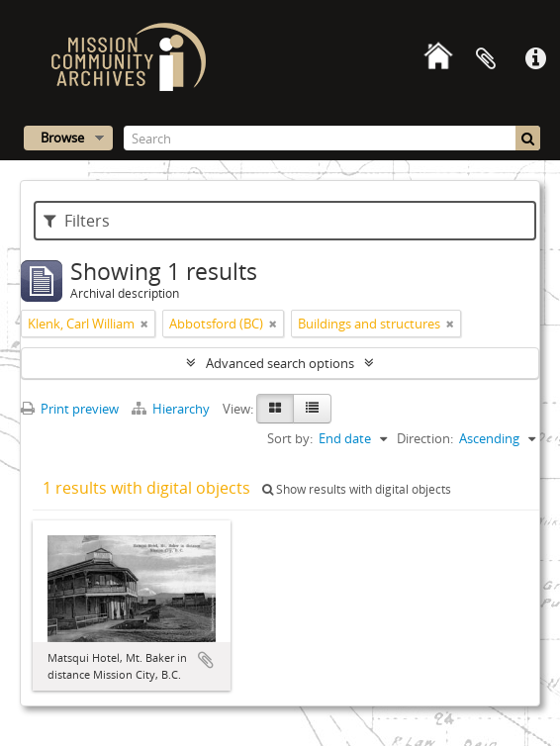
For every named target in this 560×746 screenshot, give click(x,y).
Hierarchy (172, 409)
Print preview (70, 409)
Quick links (535, 59)
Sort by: (290, 438)
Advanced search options (280, 363)
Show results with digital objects (357, 489)
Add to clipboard (206, 660)
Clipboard (486, 59)
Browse (62, 138)
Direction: (425, 438)
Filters (77, 221)
